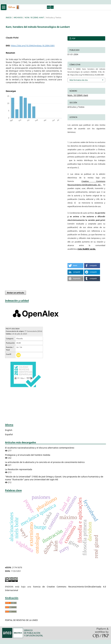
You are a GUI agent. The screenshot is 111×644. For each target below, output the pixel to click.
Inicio (9, 17)
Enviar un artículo (16, 293)
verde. (87, 249)
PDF (73, 38)
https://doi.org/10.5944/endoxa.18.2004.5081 (33, 46)
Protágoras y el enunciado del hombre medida (28, 455)
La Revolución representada (19, 469)
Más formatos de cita (79, 80)
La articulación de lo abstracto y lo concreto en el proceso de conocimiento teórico (45, 462)
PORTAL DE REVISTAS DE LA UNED (21, 620)
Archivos (18, 17)
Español (9, 434)
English (9, 430)
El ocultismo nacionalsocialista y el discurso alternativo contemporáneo (40, 448)
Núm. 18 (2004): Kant (34, 17)
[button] (75, 266)
